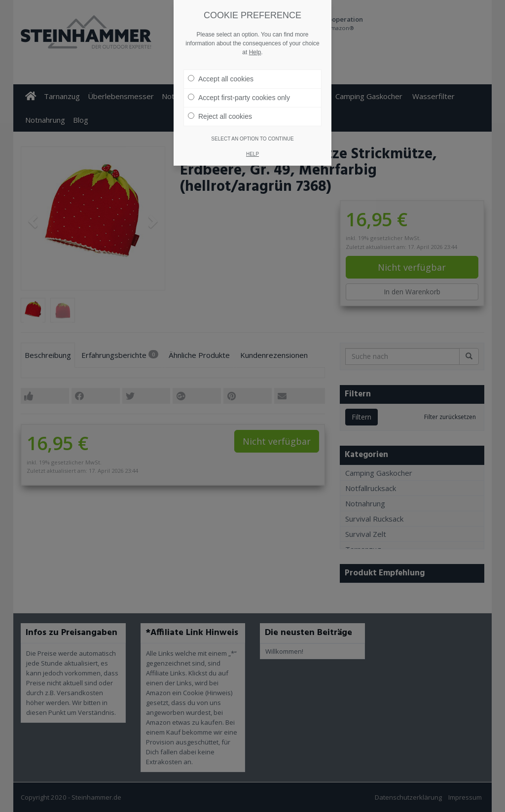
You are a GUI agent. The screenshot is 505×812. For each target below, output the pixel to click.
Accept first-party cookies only (239, 82)
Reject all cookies (220, 101)
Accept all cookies (221, 64)
